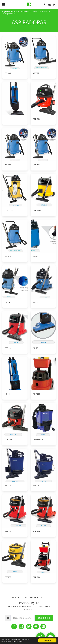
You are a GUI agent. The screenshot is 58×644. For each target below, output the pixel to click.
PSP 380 (8, 531)
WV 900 (8, 256)
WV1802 (36, 165)
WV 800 (36, 256)
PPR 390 (36, 577)
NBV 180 (8, 440)
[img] (15, 53)
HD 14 (7, 394)
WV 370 (36, 302)
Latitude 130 (38, 440)
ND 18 (35, 348)
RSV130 (36, 485)
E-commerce (24, 11)
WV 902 (36, 73)
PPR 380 (8, 348)
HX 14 (7, 119)
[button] (3, 4)
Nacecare (46, 11)
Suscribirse (44, 618)
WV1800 (8, 73)
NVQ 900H (9, 211)
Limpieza (35, 11)
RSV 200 (8, 485)
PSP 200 (36, 531)
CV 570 (8, 302)
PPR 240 (36, 119)
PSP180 (8, 577)
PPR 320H (37, 211)
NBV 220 (37, 394)
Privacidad (28, 609)
